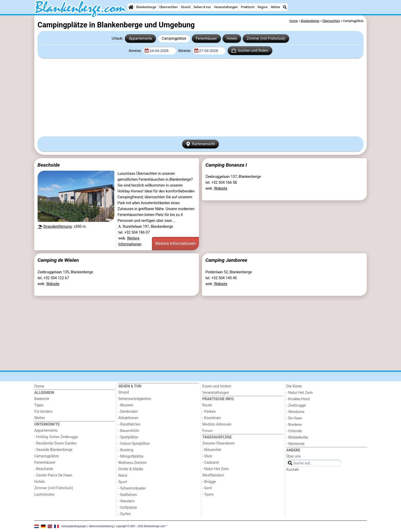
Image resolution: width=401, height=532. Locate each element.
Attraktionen (128, 418)
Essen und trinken (217, 386)
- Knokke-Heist (298, 399)
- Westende (296, 444)
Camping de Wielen (58, 260)
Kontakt (293, 470)
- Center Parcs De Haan (53, 475)
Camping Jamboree (226, 260)
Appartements (141, 39)
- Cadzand (210, 463)
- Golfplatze (128, 508)
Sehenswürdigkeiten (135, 399)
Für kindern (43, 412)
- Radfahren (128, 495)
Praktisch (248, 7)
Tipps (39, 405)
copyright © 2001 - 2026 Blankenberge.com (141, 526)
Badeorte (42, 399)
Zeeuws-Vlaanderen (218, 443)
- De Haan (294, 418)
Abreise (185, 51)
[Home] (131, 7)
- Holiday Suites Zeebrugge (56, 437)
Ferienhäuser (206, 39)
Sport (123, 482)
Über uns (294, 456)
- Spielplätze (128, 437)
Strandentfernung (57, 227)
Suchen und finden (250, 51)
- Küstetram (212, 418)
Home (39, 386)
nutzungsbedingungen (74, 526)
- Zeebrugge (296, 405)
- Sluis (207, 456)
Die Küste (294, 386)
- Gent (207, 488)
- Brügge (209, 482)
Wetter (276, 7)
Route (207, 405)
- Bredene (294, 425)
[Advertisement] (201, 97)
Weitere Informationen (175, 243)
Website (221, 188)
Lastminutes (44, 495)
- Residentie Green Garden (55, 443)
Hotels (232, 39)
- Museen (126, 405)
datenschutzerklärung (101, 526)
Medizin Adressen (217, 424)
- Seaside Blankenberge (53, 450)
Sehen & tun (202, 7)
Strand (186, 7)
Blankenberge (146, 7)
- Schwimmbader (132, 488)
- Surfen (125, 514)
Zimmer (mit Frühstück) (266, 39)
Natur (123, 476)
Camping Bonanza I (226, 165)
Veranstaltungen (226, 7)
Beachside (49, 165)
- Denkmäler (128, 412)
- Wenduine (296, 412)
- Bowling (126, 450)
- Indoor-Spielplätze (134, 444)
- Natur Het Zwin (216, 469)
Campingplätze (174, 39)
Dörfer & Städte (131, 469)
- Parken (209, 412)
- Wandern (127, 501)
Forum (208, 431)
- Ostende (294, 431)
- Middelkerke (297, 437)
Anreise (135, 51)
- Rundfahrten (130, 424)
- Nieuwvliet (212, 450)
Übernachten (168, 7)
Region (263, 7)
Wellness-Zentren (133, 463)
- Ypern (208, 495)
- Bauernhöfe (129, 431)
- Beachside (44, 469)
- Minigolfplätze (131, 456)
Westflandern (213, 475)
